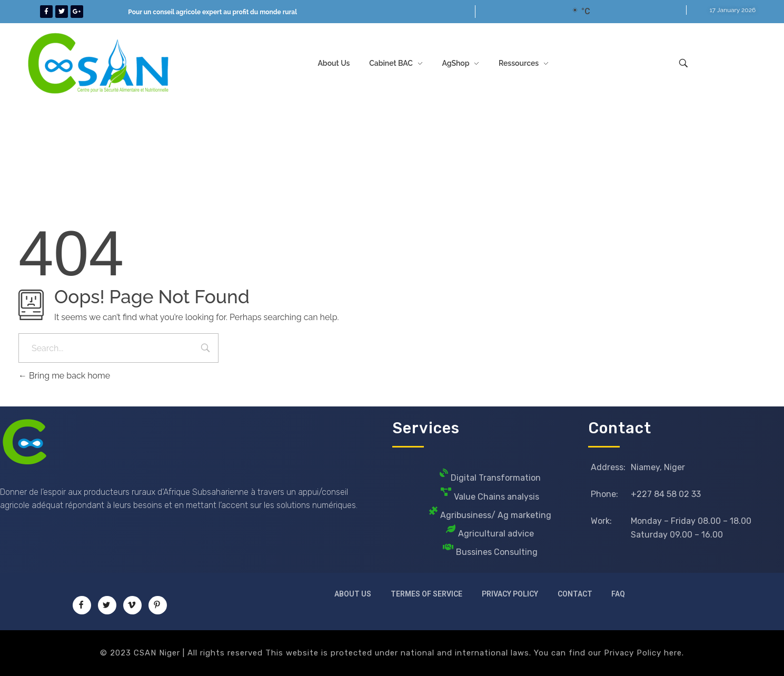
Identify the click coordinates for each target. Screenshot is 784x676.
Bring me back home (64, 376)
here (673, 653)
